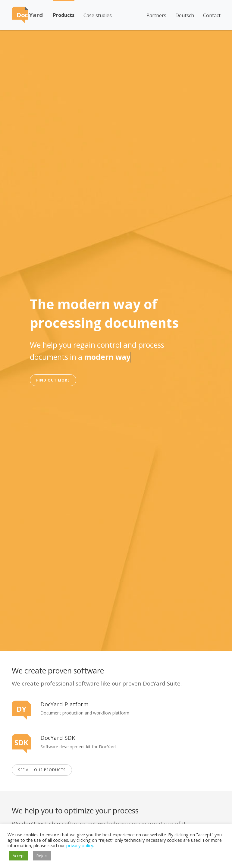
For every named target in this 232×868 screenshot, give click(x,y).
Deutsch (185, 15)
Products (64, 15)
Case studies (98, 15)
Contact (212, 15)
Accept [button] (19, 856)
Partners (156, 15)
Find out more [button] (53, 380)
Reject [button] (42, 856)
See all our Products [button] (42, 770)
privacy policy (80, 845)
